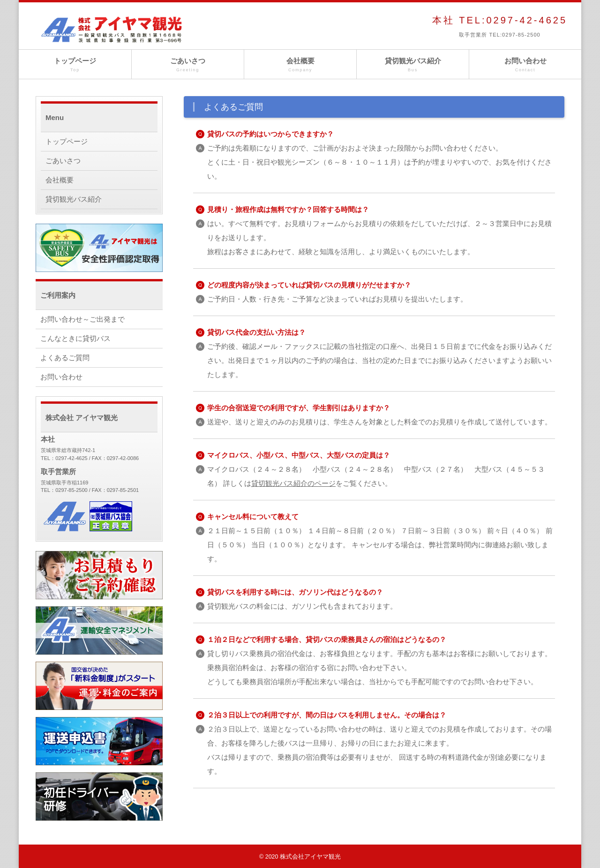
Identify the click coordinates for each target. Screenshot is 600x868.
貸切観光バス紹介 (413, 65)
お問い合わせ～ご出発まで (82, 319)
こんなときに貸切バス (75, 338)
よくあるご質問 (65, 358)
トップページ (75, 65)
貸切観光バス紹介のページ (293, 483)
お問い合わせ (525, 65)
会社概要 (300, 65)
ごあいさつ (188, 65)
